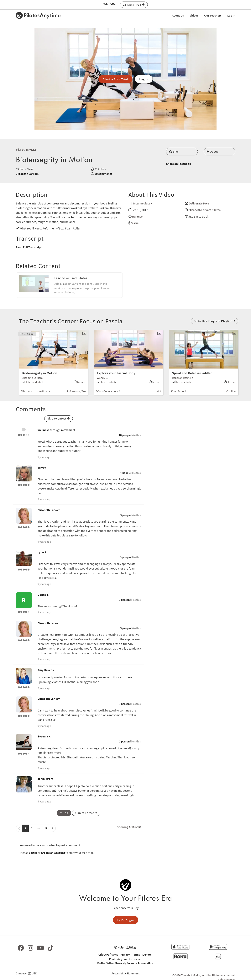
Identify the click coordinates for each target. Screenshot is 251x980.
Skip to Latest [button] (59, 418)
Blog (131, 947)
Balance (137, 216)
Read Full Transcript (29, 247)
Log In (231, 15)
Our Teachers (213, 15)
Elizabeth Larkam (27, 174)
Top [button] (64, 813)
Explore (147, 955)
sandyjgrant (45, 779)
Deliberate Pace (199, 203)
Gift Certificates (108, 955)
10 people (125, 435)
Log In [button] (144, 79)
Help (119, 947)
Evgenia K (44, 736)
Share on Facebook (178, 164)
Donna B (43, 595)
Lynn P (42, 552)
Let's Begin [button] (126, 920)
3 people (125, 515)
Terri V (42, 468)
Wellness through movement (56, 430)
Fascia (135, 223)
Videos (194, 15)
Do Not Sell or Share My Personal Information (125, 963)
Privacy (125, 955)
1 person (124, 600)
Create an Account (53, 853)
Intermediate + (143, 203)
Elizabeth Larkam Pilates (204, 210)
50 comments (103, 174)
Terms (136, 955)
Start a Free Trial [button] (115, 79)
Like (174, 151)
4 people (125, 473)
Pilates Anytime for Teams (125, 959)
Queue (213, 151)
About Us (178, 15)
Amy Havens (46, 670)
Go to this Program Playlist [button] (214, 321)
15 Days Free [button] (134, 5)
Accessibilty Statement (125, 973)
